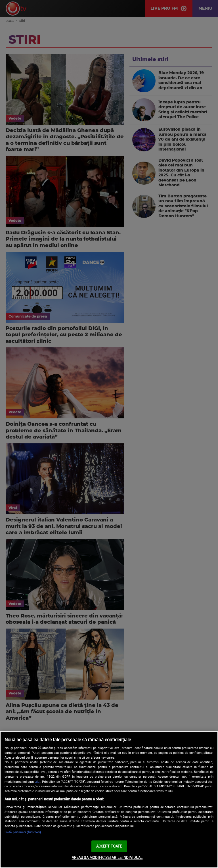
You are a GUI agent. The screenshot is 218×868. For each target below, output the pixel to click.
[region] (109, 800)
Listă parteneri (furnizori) (23, 832)
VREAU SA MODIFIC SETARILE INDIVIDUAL (107, 857)
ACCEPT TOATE (109, 846)
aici (38, 782)
